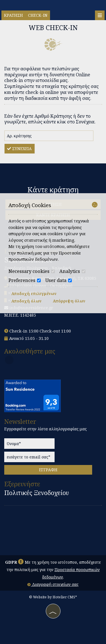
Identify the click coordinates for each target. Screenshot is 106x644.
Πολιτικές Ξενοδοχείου (37, 493)
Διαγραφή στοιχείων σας (53, 584)
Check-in (38, 15)
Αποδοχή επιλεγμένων (34, 293)
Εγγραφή (48, 470)
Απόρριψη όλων (69, 301)
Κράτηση (13, 15)
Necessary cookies (32, 271)
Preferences (25, 280)
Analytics (72, 271)
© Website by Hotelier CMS (52, 597)
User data (59, 280)
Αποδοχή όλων (26, 301)
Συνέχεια (19, 149)
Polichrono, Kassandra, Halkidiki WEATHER (53, 530)
